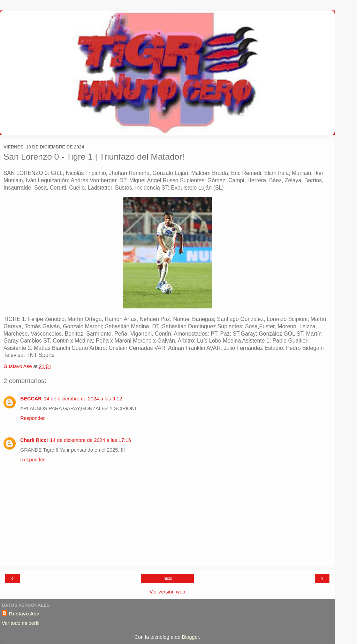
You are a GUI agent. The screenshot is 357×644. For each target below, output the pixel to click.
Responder (32, 418)
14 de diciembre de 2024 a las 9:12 (83, 399)
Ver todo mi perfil (21, 623)
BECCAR (31, 399)
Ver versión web (167, 592)
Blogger (191, 637)
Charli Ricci (34, 440)
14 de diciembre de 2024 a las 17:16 (90, 440)
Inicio (167, 578)
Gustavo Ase (24, 614)
